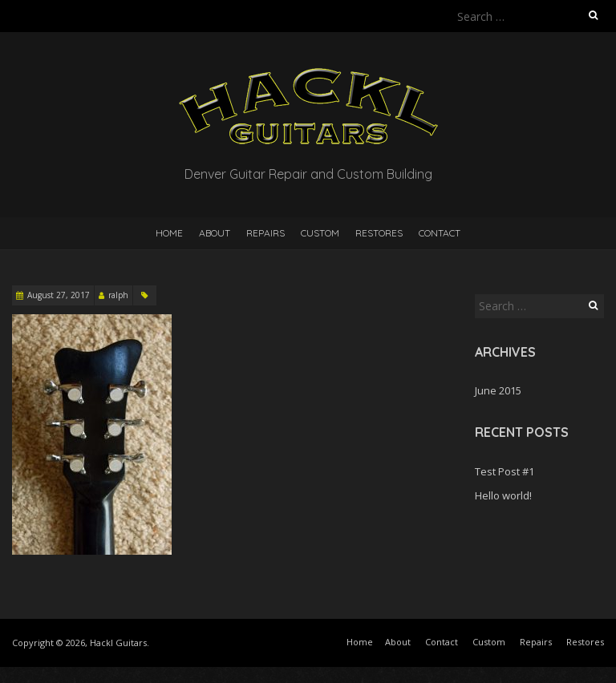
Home (169, 233)
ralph (118, 295)
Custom (320, 233)
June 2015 (498, 390)
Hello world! (503, 495)
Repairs (265, 233)
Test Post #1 (505, 471)
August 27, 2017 (59, 295)
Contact (440, 233)
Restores (379, 233)
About (215, 233)
